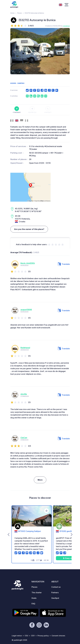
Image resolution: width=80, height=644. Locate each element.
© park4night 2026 (19, 640)
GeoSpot (55, 598)
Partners (55, 593)
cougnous (66, 26)
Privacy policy (43, 636)
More (40, 480)
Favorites (32, 110)
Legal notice (17, 636)
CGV (33, 636)
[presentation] (14, 51)
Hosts (34, 598)
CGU (26, 636)
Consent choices (58, 636)
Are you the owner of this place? (29, 229)
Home (12, 13)
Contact (48, 110)
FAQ (33, 604)
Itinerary (17, 110)
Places (20, 13)
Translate (64, 264)
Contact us (56, 587)
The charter (37, 593)
